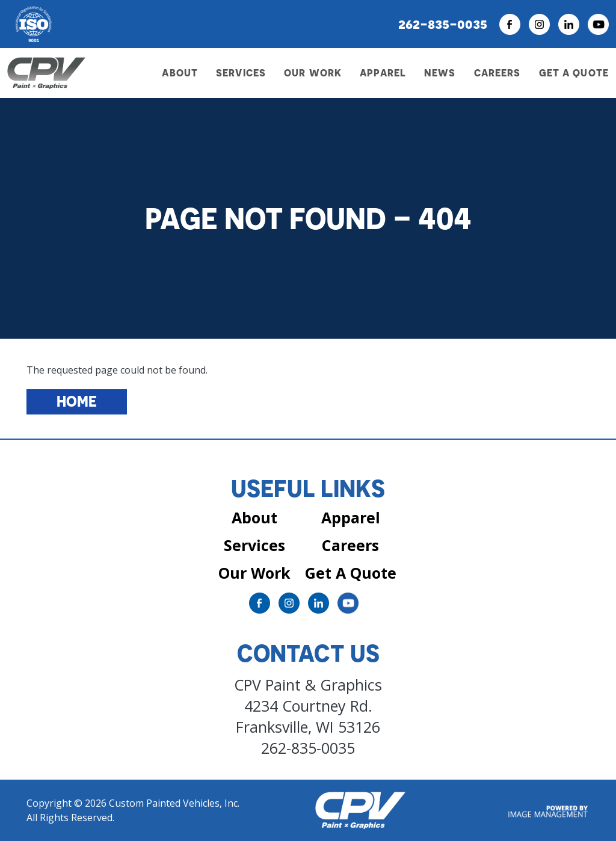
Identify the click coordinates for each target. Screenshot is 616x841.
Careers (497, 73)
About (254, 517)
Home (77, 401)
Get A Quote (351, 573)
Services (254, 545)
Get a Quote (574, 73)
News (440, 73)
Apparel (383, 73)
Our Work (313, 73)
